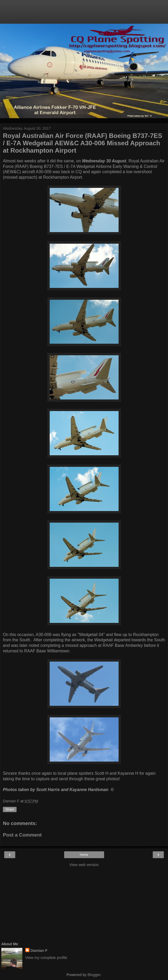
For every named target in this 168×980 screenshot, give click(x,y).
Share (10, 809)
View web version (84, 865)
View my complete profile (46, 958)
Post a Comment (22, 835)
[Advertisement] (84, 14)
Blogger (94, 975)
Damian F (39, 951)
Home (84, 855)
